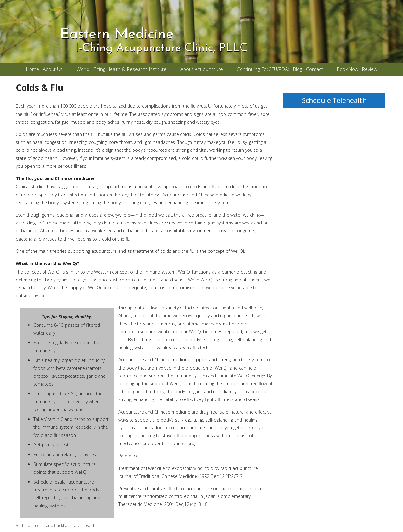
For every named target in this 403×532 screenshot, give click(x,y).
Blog (298, 69)
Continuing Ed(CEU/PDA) (263, 69)
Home (33, 69)
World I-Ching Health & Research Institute (122, 69)
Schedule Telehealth (334, 100)
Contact (315, 69)
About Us (53, 69)
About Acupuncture (202, 69)
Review (370, 69)
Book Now (348, 69)
